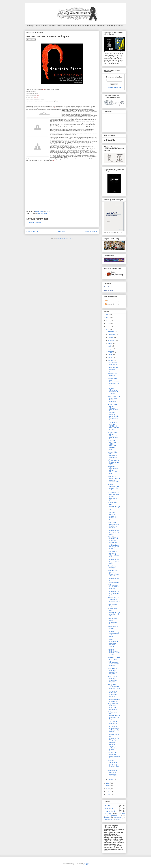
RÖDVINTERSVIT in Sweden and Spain (114, 462)
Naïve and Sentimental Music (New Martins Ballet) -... (113, 764)
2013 (108, 323)
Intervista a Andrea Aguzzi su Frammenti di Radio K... (114, 634)
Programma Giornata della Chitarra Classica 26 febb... (113, 470)
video (107, 806)
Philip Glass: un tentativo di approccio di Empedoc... (113, 671)
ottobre (110, 337)
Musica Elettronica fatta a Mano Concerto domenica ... (114, 399)
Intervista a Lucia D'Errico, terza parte (113, 561)
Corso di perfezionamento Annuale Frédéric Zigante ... (114, 643)
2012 (108, 326)
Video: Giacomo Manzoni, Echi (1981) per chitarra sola (113, 540)
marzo (110, 357)
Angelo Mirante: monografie (113, 723)
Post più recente (32, 232)
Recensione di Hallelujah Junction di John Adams (113, 773)
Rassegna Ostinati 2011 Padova (114, 658)
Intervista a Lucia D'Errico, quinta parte (113, 532)
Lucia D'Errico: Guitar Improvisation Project (113, 621)
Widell (37, 95)
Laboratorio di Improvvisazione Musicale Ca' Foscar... (113, 729)
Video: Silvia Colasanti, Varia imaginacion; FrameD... (114, 525)
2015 (108, 318)
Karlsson (36, 97)
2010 (108, 783)
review (122, 814)
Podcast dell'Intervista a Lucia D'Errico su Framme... (113, 487)
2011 (108, 329)
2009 (108, 786)
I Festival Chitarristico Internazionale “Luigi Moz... (113, 391)
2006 (108, 794)
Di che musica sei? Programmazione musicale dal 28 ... (114, 382)
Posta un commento (35, 222)
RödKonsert (57, 108)
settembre (111, 340)
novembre (111, 335)
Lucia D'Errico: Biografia (112, 605)
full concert (118, 818)
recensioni (109, 811)
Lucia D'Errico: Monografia (112, 364)
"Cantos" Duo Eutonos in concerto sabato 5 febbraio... (114, 755)
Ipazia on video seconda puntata (113, 369)
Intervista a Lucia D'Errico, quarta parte (114, 547)
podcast (114, 816)
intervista (109, 808)
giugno (110, 349)
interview (107, 818)
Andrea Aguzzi (40, 211)
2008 (108, 789)
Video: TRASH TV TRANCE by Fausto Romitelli (114, 600)
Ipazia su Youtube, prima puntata (114, 700)
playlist (118, 820)
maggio (111, 352)
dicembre (111, 332)
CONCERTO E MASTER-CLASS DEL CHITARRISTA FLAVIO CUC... (113, 426)
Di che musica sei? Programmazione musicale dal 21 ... (114, 506)
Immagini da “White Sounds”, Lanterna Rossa (114, 687)
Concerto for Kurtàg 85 (112, 567)
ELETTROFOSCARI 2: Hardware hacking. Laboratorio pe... (114, 496)
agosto (110, 343)
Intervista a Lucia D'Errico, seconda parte (113, 580)
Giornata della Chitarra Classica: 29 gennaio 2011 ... (114, 407)
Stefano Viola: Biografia (112, 375)
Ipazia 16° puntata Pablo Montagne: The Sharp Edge (114, 737)
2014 (108, 321)
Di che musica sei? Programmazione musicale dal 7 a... (114, 715)
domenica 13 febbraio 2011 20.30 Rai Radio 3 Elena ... (114, 652)
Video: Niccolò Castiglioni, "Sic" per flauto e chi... (113, 554)
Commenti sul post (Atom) (65, 238)
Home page (62, 232)
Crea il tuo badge (108, 290)
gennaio (111, 779)
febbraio (111, 360)
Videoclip (108, 814)
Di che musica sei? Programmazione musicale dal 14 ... (114, 612)
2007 (108, 792)
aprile (110, 355)
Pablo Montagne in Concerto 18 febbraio (113, 587)
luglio (110, 346)
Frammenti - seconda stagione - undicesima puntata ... (112, 746)
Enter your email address (114, 77)
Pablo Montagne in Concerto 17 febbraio (113, 664)
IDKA (43, 89)
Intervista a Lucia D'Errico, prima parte (113, 593)
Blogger (87, 864)
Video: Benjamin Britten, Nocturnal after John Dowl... (113, 573)
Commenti (109, 304)
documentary (108, 819)
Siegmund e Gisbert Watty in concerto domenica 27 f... (114, 479)
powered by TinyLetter (114, 87)
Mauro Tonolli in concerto (113, 628)
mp (57, 132)
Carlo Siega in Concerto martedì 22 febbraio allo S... (112, 516)
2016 (108, 315)
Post (108, 301)
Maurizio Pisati (43, 214)
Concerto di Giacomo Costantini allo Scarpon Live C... (113, 416)
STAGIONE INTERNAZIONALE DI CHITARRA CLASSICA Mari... (113, 445)
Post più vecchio (91, 232)
